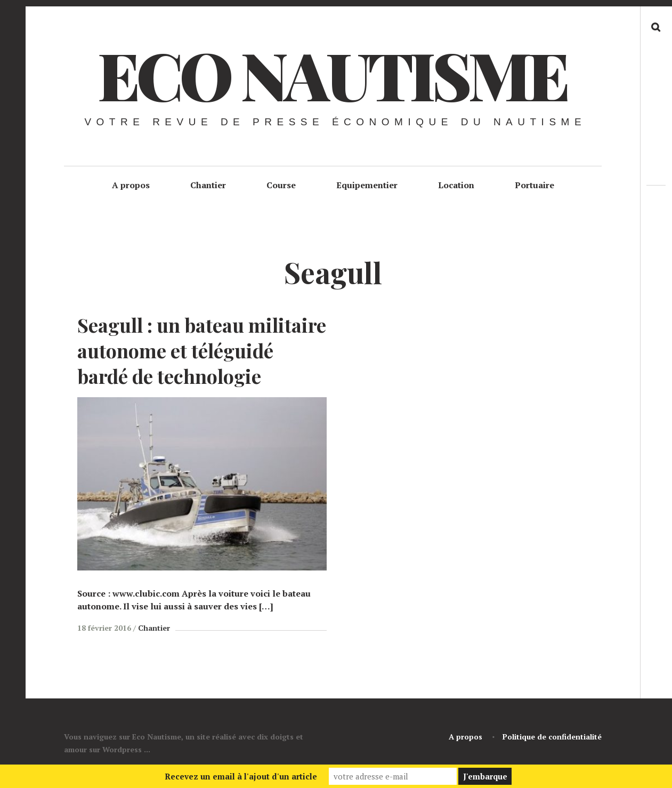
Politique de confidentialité (552, 737)
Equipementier (367, 185)
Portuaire (535, 185)
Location (456, 185)
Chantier (208, 185)
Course (281, 185)
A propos (131, 185)
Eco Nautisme (332, 74)
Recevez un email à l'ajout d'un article (241, 776)
